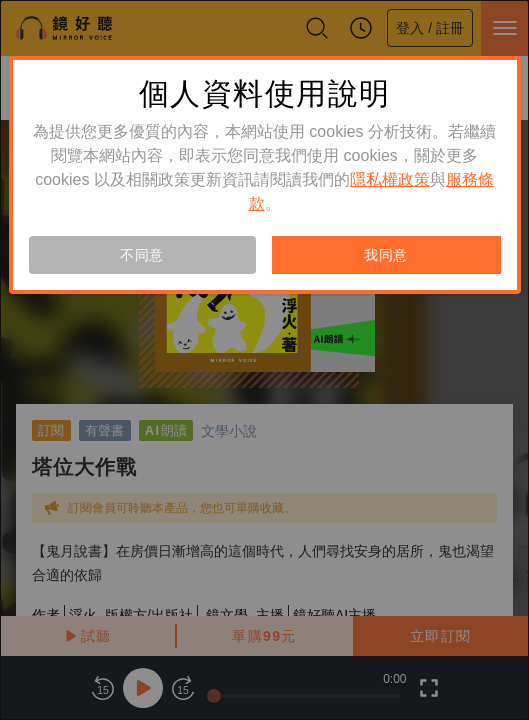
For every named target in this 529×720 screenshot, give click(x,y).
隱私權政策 (390, 179)
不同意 (142, 255)
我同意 (386, 255)
